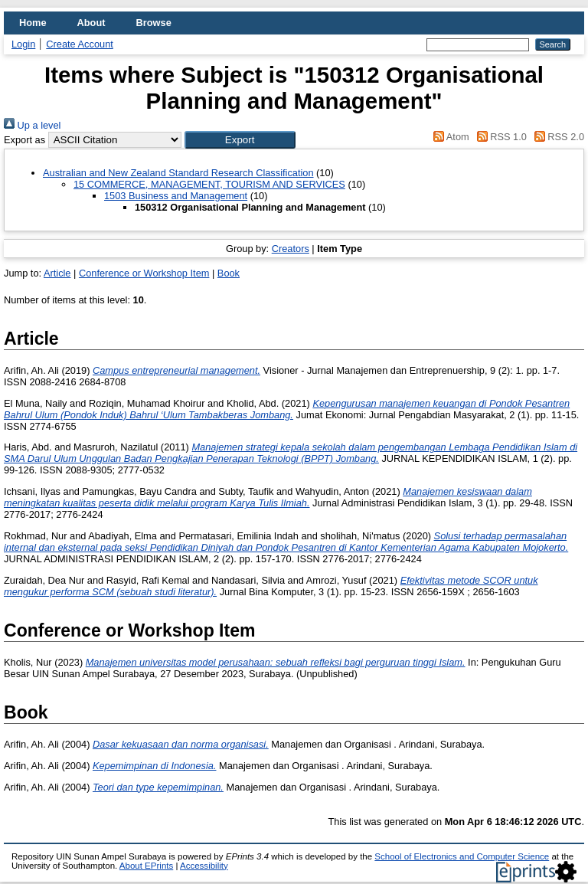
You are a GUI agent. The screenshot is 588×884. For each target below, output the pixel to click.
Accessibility (204, 866)
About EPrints (146, 866)
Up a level (32, 125)
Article (57, 273)
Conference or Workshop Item (144, 273)
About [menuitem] (91, 23)
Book (229, 273)
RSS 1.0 (499, 137)
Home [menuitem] (33, 23)
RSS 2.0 (557, 137)
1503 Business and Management (176, 196)
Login (23, 44)
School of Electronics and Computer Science (462, 856)
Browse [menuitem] (154, 23)
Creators (291, 249)
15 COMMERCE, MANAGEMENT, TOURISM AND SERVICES (209, 184)
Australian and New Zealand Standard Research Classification (178, 173)
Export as (24, 140)
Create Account (80, 44)
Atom (449, 137)
